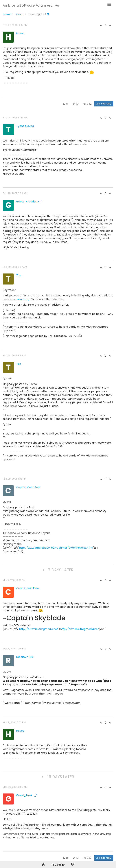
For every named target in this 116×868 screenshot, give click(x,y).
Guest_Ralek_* (27, 795)
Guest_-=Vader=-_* (29, 202)
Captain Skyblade (27, 588)
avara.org (23, 299)
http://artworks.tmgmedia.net (39, 629)
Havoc (20, 33)
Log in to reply (104, 104)
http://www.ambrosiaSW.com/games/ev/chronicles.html (56, 548)
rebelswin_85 (25, 657)
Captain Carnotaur (28, 487)
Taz (19, 275)
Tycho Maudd (25, 126)
